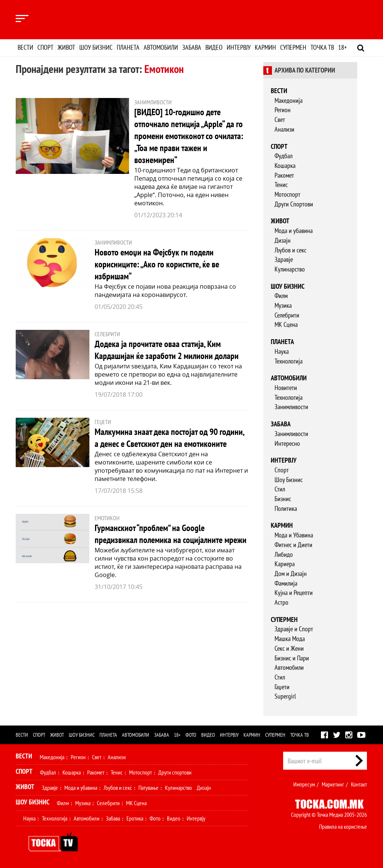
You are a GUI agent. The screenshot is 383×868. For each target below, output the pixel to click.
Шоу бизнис (96, 47)
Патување (148, 788)
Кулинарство (290, 269)
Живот (66, 47)
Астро (281, 602)
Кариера (285, 564)
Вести (25, 47)
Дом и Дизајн (291, 573)
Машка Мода (290, 639)
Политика (286, 508)
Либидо (284, 554)
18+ (342, 47)
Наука (282, 351)
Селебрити (287, 315)
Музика (283, 305)
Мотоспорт (287, 194)
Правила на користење (343, 826)
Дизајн (283, 240)
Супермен (293, 47)
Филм (281, 296)
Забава (192, 47)
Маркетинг (333, 784)
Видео (214, 47)
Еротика (135, 818)
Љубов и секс (290, 250)
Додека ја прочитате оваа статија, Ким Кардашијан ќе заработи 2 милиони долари (167, 350)
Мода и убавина (294, 231)
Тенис (281, 185)
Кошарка (285, 165)
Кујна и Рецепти (294, 593)
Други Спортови (294, 204)
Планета (128, 47)
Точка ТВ (322, 47)
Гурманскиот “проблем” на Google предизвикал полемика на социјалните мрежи (171, 534)
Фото (191, 735)
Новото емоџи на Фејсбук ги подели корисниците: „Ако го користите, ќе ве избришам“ (157, 264)
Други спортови (175, 772)
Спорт (45, 47)
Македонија (289, 100)
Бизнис (283, 499)
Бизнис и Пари (292, 658)
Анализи (284, 129)
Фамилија (286, 583)
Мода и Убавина (294, 535)
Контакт (359, 784)
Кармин (265, 47)
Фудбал (284, 156)
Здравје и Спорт (294, 629)
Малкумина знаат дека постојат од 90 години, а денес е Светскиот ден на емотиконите (169, 438)
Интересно (287, 443)
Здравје (284, 259)
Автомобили (161, 47)
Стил (280, 489)
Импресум (304, 784)
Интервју (239, 47)
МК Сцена (286, 324)
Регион (283, 110)
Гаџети (282, 687)
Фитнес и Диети (293, 545)
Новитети (286, 388)
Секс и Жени (289, 648)
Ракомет (284, 175)
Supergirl (285, 696)
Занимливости (291, 407)
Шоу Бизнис (289, 480)
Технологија (289, 361)
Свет (280, 119)
